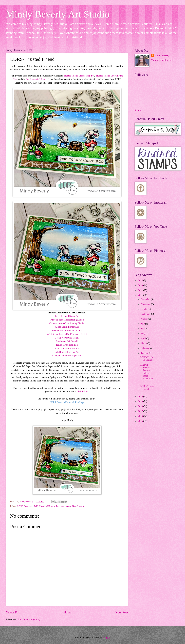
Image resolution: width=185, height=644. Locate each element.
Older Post (121, 612)
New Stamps (78, 506)
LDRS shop (82, 391)
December (146, 299)
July (143, 324)
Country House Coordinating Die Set (67, 323)
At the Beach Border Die (67, 327)
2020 (141, 397)
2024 (141, 280)
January (145, 353)
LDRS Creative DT (41, 506)
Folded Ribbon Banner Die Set (67, 330)
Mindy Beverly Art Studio (58, 14)
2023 (141, 285)
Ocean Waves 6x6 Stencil (67, 338)
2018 (141, 406)
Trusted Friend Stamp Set (67, 316)
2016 (141, 416)
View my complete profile (163, 60)
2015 (141, 421)
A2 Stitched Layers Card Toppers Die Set (67, 334)
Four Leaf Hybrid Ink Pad (67, 348)
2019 (141, 401)
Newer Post (13, 612)
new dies (55, 506)
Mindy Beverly (162, 56)
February (145, 348)
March (144, 343)
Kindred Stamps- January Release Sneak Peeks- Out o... (147, 373)
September (146, 314)
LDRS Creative (24, 506)
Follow (138, 110)
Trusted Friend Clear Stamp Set (79, 76)
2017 (141, 411)
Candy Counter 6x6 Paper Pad (67, 356)
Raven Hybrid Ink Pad (67, 345)
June (143, 329)
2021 (141, 295)
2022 (141, 290)
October (145, 309)
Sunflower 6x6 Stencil (37, 79)
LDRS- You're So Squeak (147, 359)
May (143, 334)
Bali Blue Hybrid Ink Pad (67, 352)
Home (67, 612)
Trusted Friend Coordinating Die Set (67, 320)
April (144, 338)
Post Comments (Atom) (29, 619)
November (146, 304)
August (144, 319)
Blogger (107, 637)
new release (66, 506)
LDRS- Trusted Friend (147, 388)
